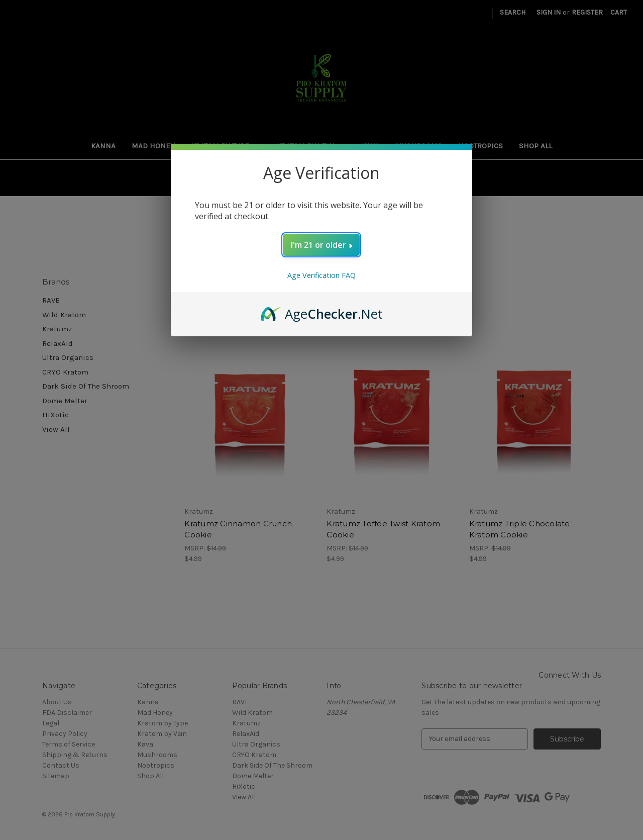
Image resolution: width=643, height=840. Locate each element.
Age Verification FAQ (321, 275)
